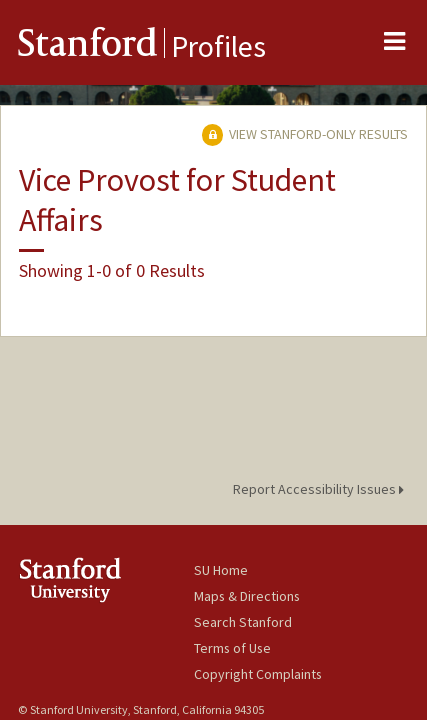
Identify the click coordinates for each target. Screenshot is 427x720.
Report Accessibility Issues (321, 489)
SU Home (221, 570)
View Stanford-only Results (305, 134)
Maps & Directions (247, 596)
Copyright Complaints (258, 674)
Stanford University (106, 579)
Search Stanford (243, 622)
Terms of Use (232, 648)
